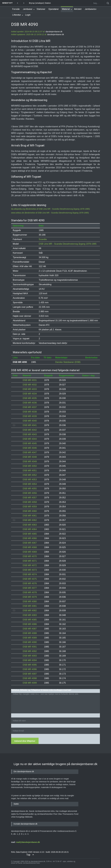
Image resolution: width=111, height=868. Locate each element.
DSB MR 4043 (30, 434)
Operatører (54, 9)
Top (28, 855)
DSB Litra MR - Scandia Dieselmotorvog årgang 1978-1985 (68, 244)
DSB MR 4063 (30, 525)
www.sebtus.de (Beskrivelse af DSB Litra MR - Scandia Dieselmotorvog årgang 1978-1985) (50, 213)
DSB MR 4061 (30, 516)
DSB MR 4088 (30, 633)
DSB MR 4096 (30, 669)
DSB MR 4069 (30, 552)
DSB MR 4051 (30, 471)
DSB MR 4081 (30, 606)
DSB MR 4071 (30, 561)
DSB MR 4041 (30, 425)
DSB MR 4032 (30, 385)
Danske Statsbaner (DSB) (68, 362)
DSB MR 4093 (30, 656)
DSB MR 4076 (30, 583)
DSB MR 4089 (30, 638)
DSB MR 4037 (30, 407)
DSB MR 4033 (30, 389)
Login (28, 15)
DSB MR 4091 (30, 647)
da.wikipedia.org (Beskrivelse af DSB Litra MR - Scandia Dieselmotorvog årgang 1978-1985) (50, 209)
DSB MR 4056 (30, 493)
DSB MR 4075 (30, 579)
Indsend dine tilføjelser (25, 741)
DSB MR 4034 (30, 394)
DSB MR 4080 (30, 601)
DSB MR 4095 (30, 665)
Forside (16, 9)
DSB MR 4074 (30, 574)
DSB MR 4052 (30, 475)
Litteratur (17, 15)
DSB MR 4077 (30, 588)
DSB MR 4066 (30, 538)
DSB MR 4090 (30, 642)
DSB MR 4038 (30, 412)
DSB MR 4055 (30, 489)
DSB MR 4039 (30, 416)
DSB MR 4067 (30, 543)
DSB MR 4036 (30, 403)
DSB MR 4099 (30, 683)
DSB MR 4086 (30, 624)
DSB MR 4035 (30, 398)
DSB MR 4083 (30, 615)
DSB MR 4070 (30, 556)
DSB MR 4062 (30, 520)
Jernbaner (28, 9)
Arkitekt (78, 9)
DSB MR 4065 (30, 534)
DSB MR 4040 (30, 421)
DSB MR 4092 (30, 651)
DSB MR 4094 (30, 660)
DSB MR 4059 (30, 507)
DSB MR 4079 (30, 597)
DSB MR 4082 (30, 610)
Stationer (41, 9)
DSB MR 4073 (30, 570)
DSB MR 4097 (30, 674)
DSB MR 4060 (30, 511)
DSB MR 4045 (30, 443)
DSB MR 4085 (30, 620)
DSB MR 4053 (30, 480)
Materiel (66, 9)
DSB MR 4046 (30, 448)
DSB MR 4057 (30, 498)
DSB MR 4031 (30, 380)
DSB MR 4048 (30, 457)
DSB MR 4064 (30, 529)
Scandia (43, 239)
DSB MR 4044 (30, 439)
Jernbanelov (91, 9)
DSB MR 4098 (30, 678)
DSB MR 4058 (30, 502)
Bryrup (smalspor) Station (40, 3)
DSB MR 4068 (30, 547)
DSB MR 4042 (30, 430)
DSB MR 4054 (30, 484)
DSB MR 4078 (30, 592)
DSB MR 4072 (30, 565)
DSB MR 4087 (30, 629)
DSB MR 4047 (30, 452)
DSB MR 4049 (30, 461)
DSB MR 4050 (30, 466)
